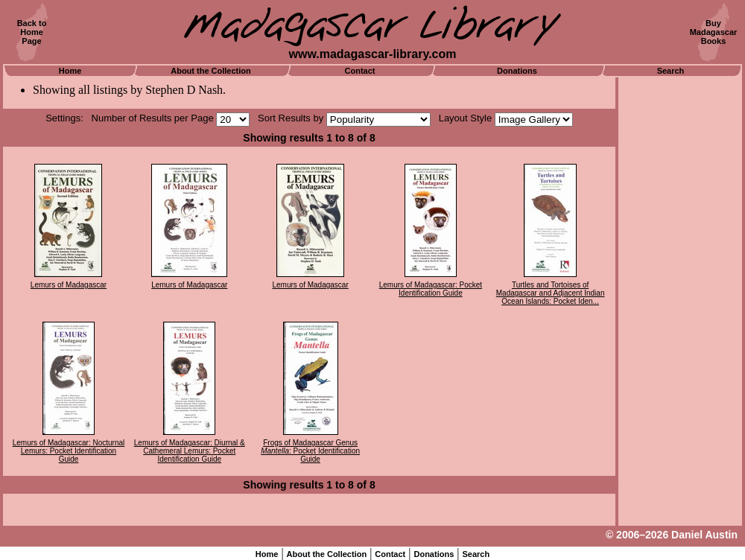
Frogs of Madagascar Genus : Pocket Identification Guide (310, 451)
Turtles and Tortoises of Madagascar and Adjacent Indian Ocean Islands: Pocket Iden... (551, 293)
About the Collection (211, 71)
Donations (517, 71)
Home (70, 71)
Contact (360, 71)
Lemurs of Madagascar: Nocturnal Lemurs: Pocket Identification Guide (69, 451)
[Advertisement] (680, 302)
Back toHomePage (32, 32)
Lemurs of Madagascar (69, 285)
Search (671, 71)
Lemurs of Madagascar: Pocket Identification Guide (431, 289)
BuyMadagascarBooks (714, 32)
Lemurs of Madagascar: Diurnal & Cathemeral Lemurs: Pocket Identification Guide (190, 451)
